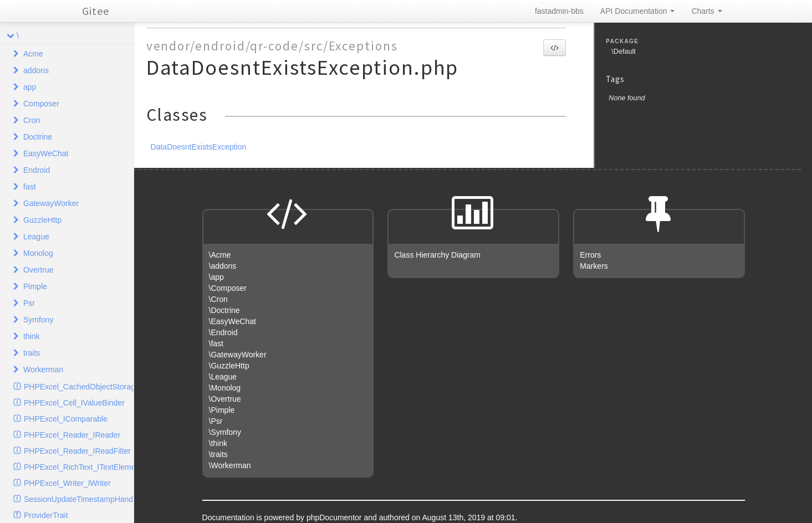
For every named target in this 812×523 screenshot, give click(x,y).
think (32, 336)
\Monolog (225, 388)
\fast (216, 343)
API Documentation (638, 11)
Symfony (38, 320)
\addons (223, 266)
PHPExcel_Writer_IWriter (67, 483)
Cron (32, 120)
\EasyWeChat (233, 321)
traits (32, 353)
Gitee (96, 11)
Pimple (35, 286)
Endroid (37, 170)
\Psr (216, 421)
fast (30, 187)
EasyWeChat (46, 153)
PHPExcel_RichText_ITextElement (79, 467)
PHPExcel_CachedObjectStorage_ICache (79, 387)
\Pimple (222, 410)
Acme (33, 54)
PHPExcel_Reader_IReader (72, 435)
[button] (555, 48)
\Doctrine (224, 310)
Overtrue (38, 270)
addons (36, 70)
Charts (706, 11)
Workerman (43, 370)
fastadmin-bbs (559, 11)
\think (218, 443)
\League (223, 377)
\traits (218, 454)
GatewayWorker (51, 203)
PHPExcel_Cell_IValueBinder (74, 403)
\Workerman (230, 465)
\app (216, 277)
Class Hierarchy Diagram (437, 255)
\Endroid (223, 332)
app (30, 87)
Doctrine (38, 137)
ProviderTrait (46, 515)
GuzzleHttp (42, 220)
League (36, 237)
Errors (590, 255)
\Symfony (225, 432)
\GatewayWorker (238, 355)
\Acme (220, 255)
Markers (594, 266)
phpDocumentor (335, 517)
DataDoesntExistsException (199, 147)
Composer (41, 104)
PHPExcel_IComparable (66, 419)
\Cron (218, 299)
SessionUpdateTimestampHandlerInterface (79, 499)
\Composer (228, 288)
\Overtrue (225, 399)
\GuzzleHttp (229, 366)
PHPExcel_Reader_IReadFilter (77, 451)
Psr (29, 303)
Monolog (38, 253)
